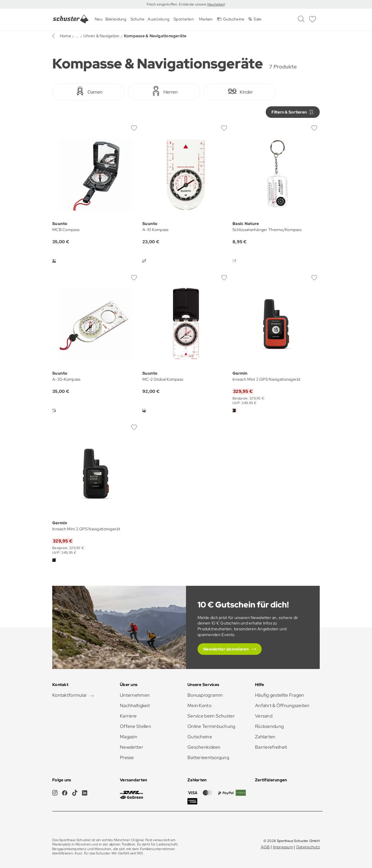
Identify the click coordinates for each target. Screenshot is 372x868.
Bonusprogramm (205, 695)
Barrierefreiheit (271, 747)
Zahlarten (265, 737)
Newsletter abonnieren (226, 649)
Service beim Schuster (211, 716)
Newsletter (132, 747)
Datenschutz (308, 847)
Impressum (283, 847)
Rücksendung (269, 726)
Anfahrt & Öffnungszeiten (282, 706)
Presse (127, 758)
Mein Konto (199, 706)
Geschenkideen (204, 747)
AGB (265, 847)
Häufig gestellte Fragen (279, 695)
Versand (264, 716)
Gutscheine (200, 737)
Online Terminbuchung (211, 726)
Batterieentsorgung (208, 758)
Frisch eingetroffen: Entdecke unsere (177, 4)
